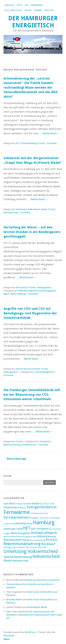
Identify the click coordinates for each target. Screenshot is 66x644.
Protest (41, 143)
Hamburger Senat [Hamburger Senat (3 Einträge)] (13, 529)
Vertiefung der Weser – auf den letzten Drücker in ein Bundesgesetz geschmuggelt (32, 232)
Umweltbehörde (29, 445)
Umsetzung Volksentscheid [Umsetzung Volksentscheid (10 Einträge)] (31, 551)
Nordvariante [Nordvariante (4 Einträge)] (12, 540)
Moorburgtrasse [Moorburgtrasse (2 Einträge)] (25, 537)
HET (18, 143)
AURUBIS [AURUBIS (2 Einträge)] (27, 504)
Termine (38, 10)
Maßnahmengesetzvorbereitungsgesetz (37, 291)
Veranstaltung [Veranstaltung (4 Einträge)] (23, 557)
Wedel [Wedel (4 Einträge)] (8, 561)
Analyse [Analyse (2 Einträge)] (19, 504)
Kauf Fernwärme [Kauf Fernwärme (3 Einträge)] (40, 529)
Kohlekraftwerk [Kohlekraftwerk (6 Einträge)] (44, 533)
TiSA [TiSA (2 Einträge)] (27, 547)
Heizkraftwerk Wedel (37, 607)
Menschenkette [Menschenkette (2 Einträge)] (10, 537)
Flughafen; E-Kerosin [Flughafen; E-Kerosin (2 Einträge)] (39, 518)
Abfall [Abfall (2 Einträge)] (6, 504)
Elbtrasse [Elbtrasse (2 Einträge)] (22, 508)
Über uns (49, 10)
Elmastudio (9, 636)
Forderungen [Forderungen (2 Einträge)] (55, 518)
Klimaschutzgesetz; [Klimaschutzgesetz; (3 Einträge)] (21, 533)
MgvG (6, 294)
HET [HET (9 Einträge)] (27, 528)
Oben (7, 639)
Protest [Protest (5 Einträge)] (51, 540)
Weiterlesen (51, 133)
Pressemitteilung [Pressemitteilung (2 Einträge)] (38, 540)
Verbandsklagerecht (44, 372)
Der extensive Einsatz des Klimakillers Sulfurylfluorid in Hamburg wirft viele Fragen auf (34, 615)
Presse (28, 10)
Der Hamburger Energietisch (33, 22)
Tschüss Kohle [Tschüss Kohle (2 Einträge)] (36, 547)
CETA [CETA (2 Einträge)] (52, 504)
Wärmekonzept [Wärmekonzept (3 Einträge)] (20, 561)
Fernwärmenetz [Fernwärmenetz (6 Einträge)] (17, 517)
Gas (26, 5)
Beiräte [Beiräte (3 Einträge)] (35, 504)
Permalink (52, 143)
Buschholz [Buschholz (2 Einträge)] (44, 504)
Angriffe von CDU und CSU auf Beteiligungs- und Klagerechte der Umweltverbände (30, 313)
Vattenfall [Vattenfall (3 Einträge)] (8, 557)
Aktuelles (10, 5)
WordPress (30, 632)
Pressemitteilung (29, 143)
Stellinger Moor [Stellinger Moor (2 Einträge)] (10, 547)
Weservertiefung (18, 294)
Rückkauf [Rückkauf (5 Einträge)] (48, 544)
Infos (19, 5)
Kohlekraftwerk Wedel (36, 209)
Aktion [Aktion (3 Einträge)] (12, 504)
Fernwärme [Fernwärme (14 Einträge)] (17, 512)
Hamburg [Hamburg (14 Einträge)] (44, 523)
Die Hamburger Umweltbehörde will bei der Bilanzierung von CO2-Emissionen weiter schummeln (32, 394)
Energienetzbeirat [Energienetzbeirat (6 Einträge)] (42, 507)
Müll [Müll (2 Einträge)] (35, 537)
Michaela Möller (14, 600)
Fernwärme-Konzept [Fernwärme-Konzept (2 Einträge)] (39, 513)
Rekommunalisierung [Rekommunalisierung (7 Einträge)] (22, 544)
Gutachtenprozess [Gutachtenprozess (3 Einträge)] (23, 523)
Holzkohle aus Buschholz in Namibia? (42, 580)
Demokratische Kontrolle (28, 369)
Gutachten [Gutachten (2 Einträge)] (8, 524)
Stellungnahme (44, 288)
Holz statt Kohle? (14, 10)
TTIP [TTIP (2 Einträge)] (44, 547)
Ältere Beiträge (15, 459)
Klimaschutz (22, 288)
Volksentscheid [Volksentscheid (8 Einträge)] (46, 556)
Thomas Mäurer (14, 584)
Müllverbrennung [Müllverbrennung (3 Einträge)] (46, 536)
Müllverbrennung (12, 445)
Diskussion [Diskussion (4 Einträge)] (10, 507)
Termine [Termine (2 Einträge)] (21, 547)
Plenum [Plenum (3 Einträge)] (25, 540)
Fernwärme (37, 5)
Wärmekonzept (11, 213)
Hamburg (20, 209)
